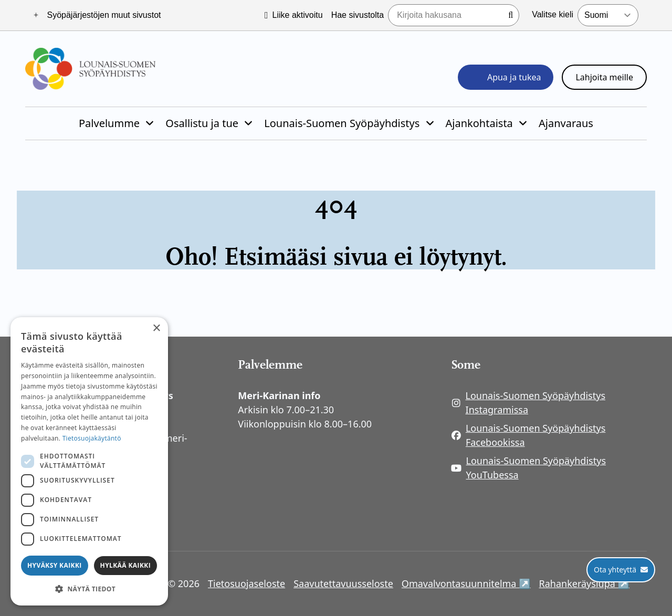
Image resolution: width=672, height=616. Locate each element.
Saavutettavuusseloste (343, 583)
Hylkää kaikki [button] (125, 565)
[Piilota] (149, 123)
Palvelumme (109, 123)
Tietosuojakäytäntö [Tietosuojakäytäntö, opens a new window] (92, 438)
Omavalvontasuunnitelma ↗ (466, 583)
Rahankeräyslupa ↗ (584, 583)
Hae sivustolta (358, 15)
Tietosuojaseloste (246, 583)
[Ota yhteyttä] (621, 570)
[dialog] (89, 461)
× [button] (156, 328)
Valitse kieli (553, 14)
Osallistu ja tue (202, 123)
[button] (89, 589)
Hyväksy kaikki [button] (55, 565)
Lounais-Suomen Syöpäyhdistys (342, 123)
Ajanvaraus (566, 123)
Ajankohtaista (479, 123)
